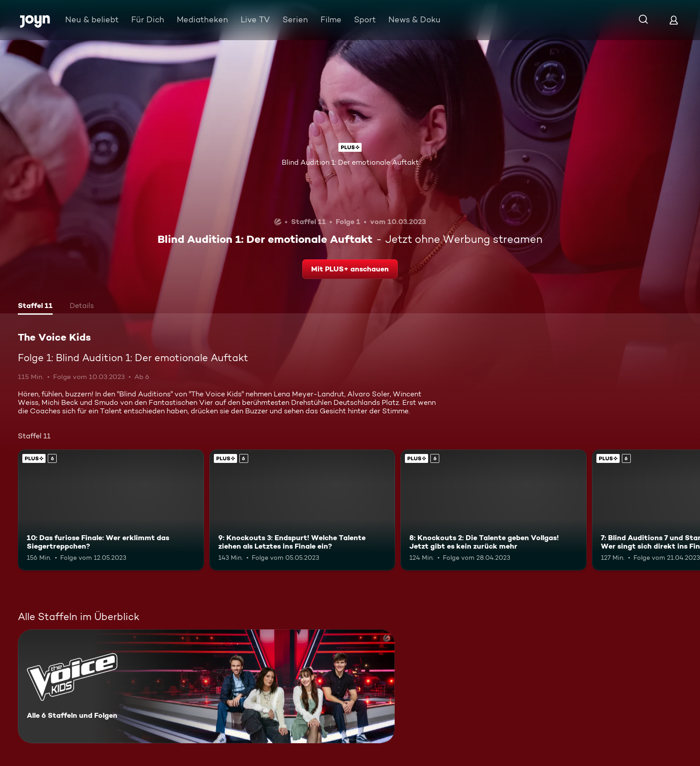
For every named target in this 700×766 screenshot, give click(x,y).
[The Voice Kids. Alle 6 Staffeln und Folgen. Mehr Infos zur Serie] (206, 686)
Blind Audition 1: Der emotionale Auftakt (350, 162)
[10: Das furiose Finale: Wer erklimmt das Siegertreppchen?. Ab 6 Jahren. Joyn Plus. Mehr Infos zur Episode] (111, 510)
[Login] (674, 20)
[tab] (35, 307)
